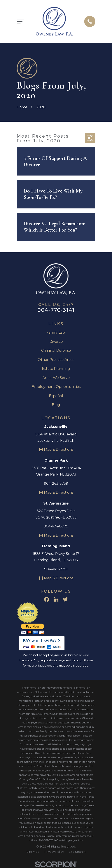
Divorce (56, 342)
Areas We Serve (56, 378)
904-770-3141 (56, 310)
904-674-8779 (56, 526)
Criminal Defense (56, 350)
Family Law (56, 332)
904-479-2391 (56, 569)
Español (56, 396)
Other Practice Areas (56, 360)
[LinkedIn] (56, 599)
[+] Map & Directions (56, 449)
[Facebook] (47, 599)
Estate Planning (56, 369)
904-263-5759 (56, 483)
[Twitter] (65, 599)
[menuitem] (33, 852)
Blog (56, 405)
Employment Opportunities (56, 387)
